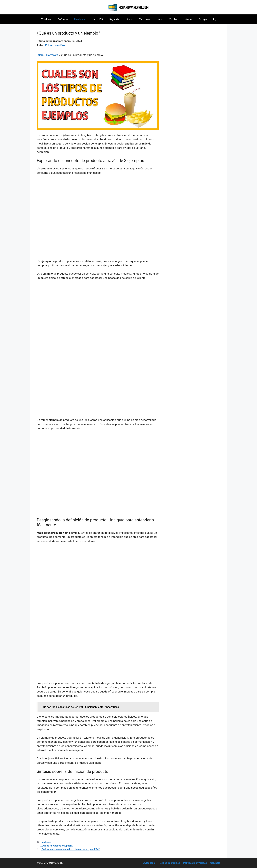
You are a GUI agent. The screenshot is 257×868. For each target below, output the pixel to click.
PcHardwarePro (55, 45)
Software (63, 19)
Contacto (215, 863)
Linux (159, 19)
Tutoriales (145, 19)
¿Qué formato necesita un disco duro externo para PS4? (70, 849)
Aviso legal (149, 863)
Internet (188, 19)
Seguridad (115, 19)
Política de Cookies (169, 863)
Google (203, 19)
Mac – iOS (97, 19)
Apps (130, 19)
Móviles (173, 19)
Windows (46, 19)
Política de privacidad (195, 863)
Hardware (80, 19)
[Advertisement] (98, 202)
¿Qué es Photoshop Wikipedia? (57, 846)
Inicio (40, 55)
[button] (214, 19)
